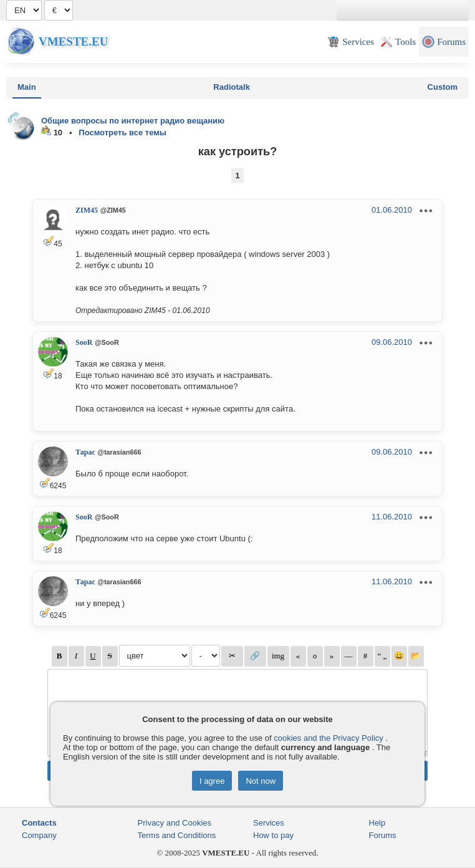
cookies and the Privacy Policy (329, 738)
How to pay (273, 835)
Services (269, 823)
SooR (84, 342)
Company (39, 835)
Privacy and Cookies (175, 823)
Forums (383, 835)
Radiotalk (232, 87)
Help (377, 823)
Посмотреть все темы (122, 133)
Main (27, 87)
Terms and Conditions (177, 835)
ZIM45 (87, 210)
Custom (443, 87)
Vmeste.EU (73, 41)
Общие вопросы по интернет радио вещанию (133, 121)
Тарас (85, 452)
